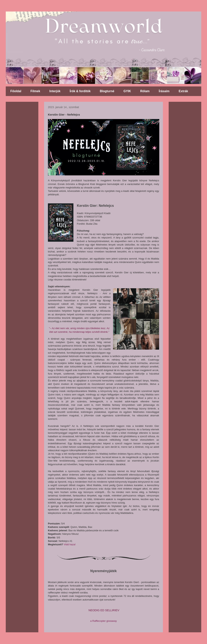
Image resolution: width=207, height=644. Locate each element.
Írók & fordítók (80, 91)
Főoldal (16, 91)
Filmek (35, 91)
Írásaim (164, 91)
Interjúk (55, 91)
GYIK (127, 91)
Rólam (145, 91)
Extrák (183, 91)
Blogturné (107, 91)
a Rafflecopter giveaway (104, 621)
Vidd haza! (70, 544)
